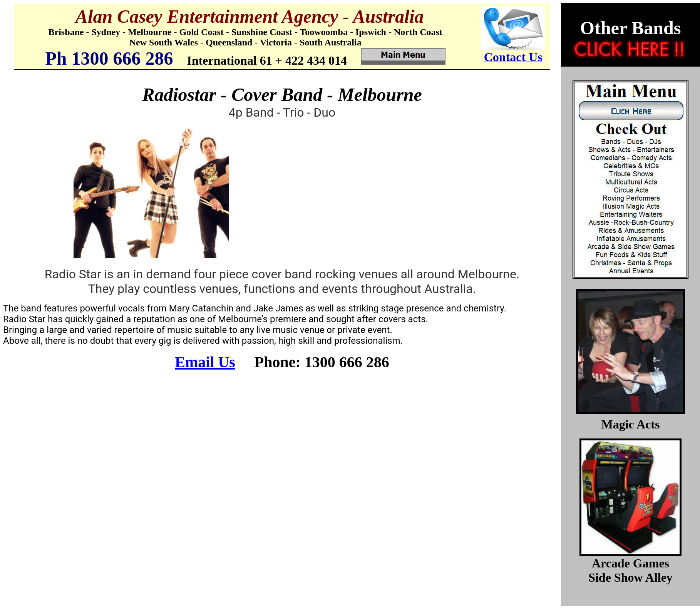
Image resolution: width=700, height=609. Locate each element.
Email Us (205, 362)
